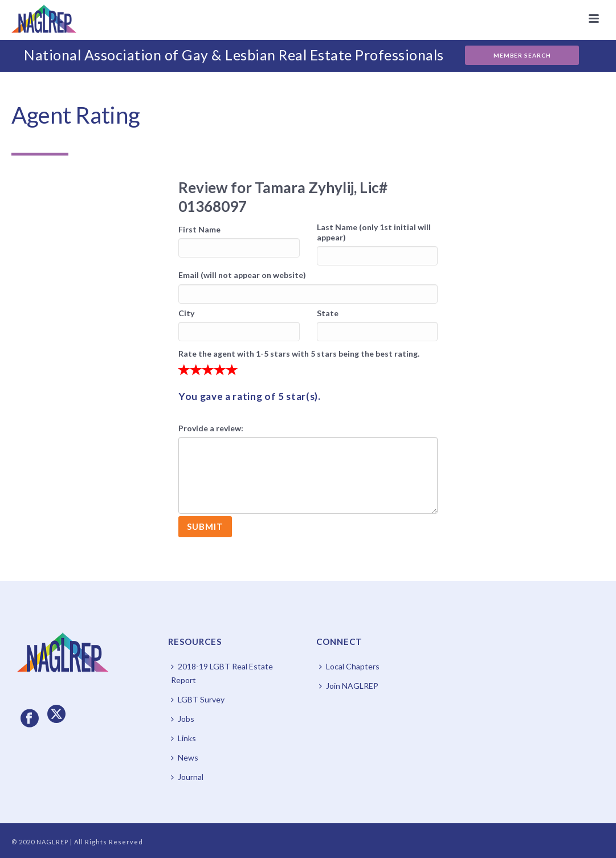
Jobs (183, 719)
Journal (187, 777)
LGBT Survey (198, 699)
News (185, 757)
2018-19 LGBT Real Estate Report (222, 673)
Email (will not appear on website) (242, 275)
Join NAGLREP (349, 686)
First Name (199, 229)
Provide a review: (211, 428)
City (186, 313)
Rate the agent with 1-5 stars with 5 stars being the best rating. (299, 354)
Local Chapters (349, 666)
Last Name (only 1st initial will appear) (374, 232)
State (328, 313)
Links (183, 738)
